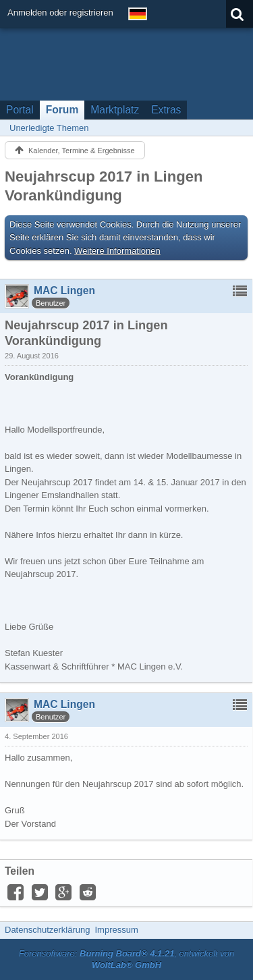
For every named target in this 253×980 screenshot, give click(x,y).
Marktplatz (115, 110)
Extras (166, 110)
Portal (20, 110)
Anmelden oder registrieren (60, 12)
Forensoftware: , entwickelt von (127, 959)
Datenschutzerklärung (47, 930)
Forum (62, 110)
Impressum (116, 930)
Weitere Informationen (117, 251)
